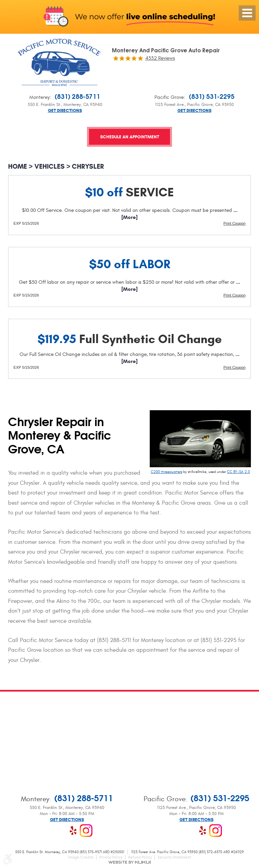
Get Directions (65, 111)
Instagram (86, 831)
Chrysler (88, 166)
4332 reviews (160, 58)
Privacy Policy (111, 857)
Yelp (73, 831)
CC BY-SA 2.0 (238, 472)
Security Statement (174, 857)
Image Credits (81, 857)
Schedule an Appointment (130, 137)
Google (60, 831)
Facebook (48, 831)
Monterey (39, 97)
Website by (129, 862)
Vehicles (50, 166)
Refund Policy (140, 857)
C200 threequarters (166, 472)
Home (18, 166)
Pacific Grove (169, 97)
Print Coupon (234, 224)
